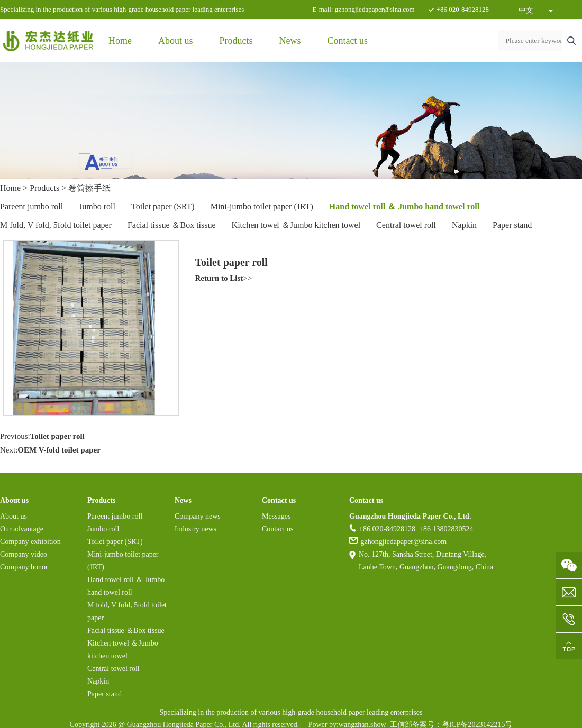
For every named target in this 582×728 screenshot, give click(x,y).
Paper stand (512, 225)
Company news (198, 516)
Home (120, 41)
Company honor (24, 567)
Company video (24, 554)
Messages (276, 516)
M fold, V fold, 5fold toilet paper (56, 225)
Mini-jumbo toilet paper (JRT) (262, 206)
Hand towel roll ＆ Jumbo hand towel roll (404, 206)
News (290, 41)
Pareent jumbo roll (31, 206)
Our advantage (22, 529)
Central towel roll (406, 225)
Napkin (464, 225)
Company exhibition (30, 542)
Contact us (348, 41)
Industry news (195, 529)
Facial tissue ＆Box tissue (172, 225)
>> (224, 278)
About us (176, 41)
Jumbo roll (97, 206)
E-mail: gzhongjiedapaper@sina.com (363, 9)
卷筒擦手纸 (89, 188)
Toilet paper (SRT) (163, 206)
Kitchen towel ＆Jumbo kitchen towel (296, 225)
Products (236, 41)
